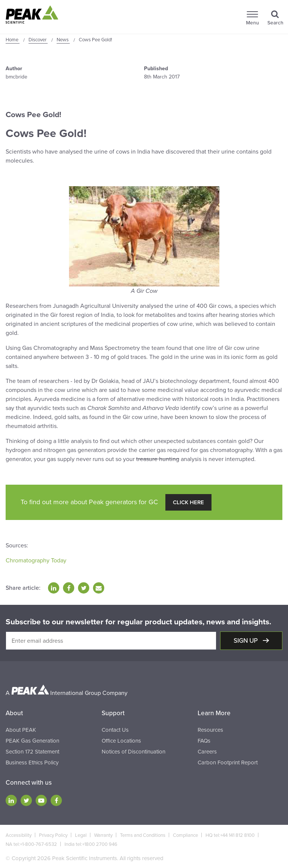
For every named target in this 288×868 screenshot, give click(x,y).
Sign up (246, 641)
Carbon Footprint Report (228, 763)
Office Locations (121, 741)
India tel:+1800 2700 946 (91, 844)
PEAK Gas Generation (32, 741)
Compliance (185, 835)
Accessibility (19, 835)
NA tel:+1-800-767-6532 (31, 844)
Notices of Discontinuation (133, 752)
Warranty (103, 835)
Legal (81, 835)
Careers (207, 752)
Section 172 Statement (32, 752)
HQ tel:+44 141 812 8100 (230, 835)
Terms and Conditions (143, 835)
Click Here (188, 502)
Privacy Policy (53, 835)
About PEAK (21, 730)
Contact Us (115, 730)
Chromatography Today (36, 561)
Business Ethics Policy (32, 763)
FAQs (204, 741)
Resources (210, 730)
